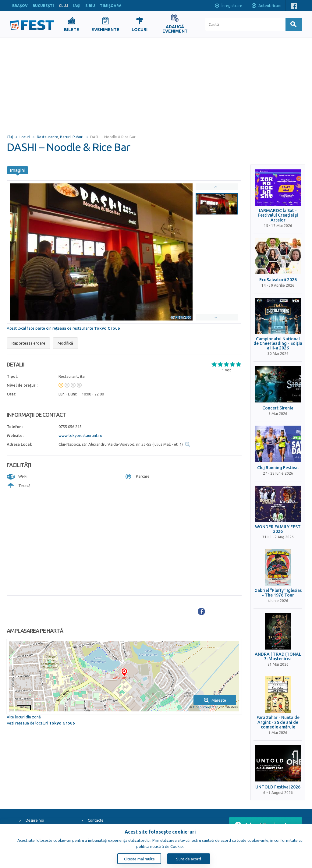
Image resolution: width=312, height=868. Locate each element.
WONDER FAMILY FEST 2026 (278, 529)
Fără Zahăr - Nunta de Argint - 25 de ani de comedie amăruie (278, 722)
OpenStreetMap (206, 707)
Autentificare (266, 6)
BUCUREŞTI (43, 6)
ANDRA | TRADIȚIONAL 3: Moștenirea (278, 657)
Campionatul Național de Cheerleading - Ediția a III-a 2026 (278, 344)
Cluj (10, 137)
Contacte (96, 820)
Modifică (65, 343)
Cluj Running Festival (278, 468)
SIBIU (90, 6)
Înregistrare (228, 6)
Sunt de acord (189, 859)
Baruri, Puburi (72, 137)
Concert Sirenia (278, 408)
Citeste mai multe (139, 859)
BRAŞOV (20, 6)
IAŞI (77, 6)
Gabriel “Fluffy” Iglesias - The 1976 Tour (278, 593)
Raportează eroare (28, 343)
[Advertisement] (156, 83)
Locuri (25, 137)
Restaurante (48, 137)
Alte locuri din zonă (24, 717)
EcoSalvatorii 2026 (278, 280)
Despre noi (35, 820)
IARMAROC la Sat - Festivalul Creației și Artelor (278, 215)
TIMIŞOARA (111, 6)
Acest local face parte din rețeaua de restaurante (63, 328)
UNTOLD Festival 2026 (278, 787)
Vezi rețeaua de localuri (41, 723)
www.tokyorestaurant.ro (80, 435)
